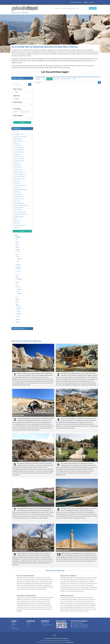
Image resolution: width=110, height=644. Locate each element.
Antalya (17, 248)
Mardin (17, 300)
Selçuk (18, 290)
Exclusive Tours (18, 166)
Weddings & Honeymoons (20, 223)
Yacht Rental (17, 226)
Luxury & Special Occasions (20, 183)
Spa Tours (16, 217)
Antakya (17, 245)
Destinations (14, 623)
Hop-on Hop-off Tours (19, 174)
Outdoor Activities (18, 192)
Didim (18, 255)
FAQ (27, 623)
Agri (16, 238)
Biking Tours (17, 141)
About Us (14, 621)
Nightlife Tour (17, 190)
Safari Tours (17, 199)
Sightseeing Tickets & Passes (21, 212)
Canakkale (18, 263)
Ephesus (19, 287)
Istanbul (17, 281)
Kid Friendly (17, 181)
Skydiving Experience (19, 214)
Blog (12, 625)
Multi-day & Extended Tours (20, 188)
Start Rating (57, 77)
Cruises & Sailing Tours (19, 148)
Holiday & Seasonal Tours (20, 172)
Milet (18, 259)
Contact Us (29, 621)
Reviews (49, 77)
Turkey (18, 11)
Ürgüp (18, 270)
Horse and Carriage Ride (20, 177)
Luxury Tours (17, 186)
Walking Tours (17, 219)
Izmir (17, 283)
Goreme (19, 267)
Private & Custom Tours (19, 197)
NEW (74, 77)
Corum (17, 273)
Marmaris (19, 312)
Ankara (17, 243)
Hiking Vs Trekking (18, 170)
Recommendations (66, 77)
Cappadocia (18, 265)
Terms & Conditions (69, 640)
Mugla (17, 303)
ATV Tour (16, 130)
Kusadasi (19, 257)
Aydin (17, 253)
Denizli (17, 275)
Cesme (18, 285)
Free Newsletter (15, 627)
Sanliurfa (18, 318)
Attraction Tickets (18, 137)
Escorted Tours (17, 163)
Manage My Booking (76, 1)
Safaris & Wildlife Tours (19, 201)
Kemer (18, 249)
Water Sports (17, 221)
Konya (17, 298)
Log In (86, 1)
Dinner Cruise (17, 161)
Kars (17, 295)
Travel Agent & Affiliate (46, 623)
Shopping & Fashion (19, 206)
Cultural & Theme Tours (19, 157)
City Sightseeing (18, 143)
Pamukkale (19, 277)
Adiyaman (18, 235)
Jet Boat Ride (17, 179)
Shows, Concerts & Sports (20, 210)
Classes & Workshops (19, 146)
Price (44, 77)
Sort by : (38, 77)
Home (13, 11)
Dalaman (19, 307)
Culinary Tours (17, 152)
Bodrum (19, 304)
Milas (18, 314)
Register (92, 1)
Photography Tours (18, 194)
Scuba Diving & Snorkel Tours (21, 203)
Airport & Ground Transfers (20, 134)
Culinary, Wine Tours (19, 154)
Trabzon (17, 320)
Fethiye (18, 309)
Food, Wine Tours (18, 168)
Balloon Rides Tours (19, 139)
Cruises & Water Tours (19, 150)
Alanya (17, 240)
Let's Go (93, 6)
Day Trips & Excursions (19, 159)
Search (22, 121)
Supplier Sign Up (45, 621)
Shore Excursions (18, 208)
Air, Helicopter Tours (19, 132)
